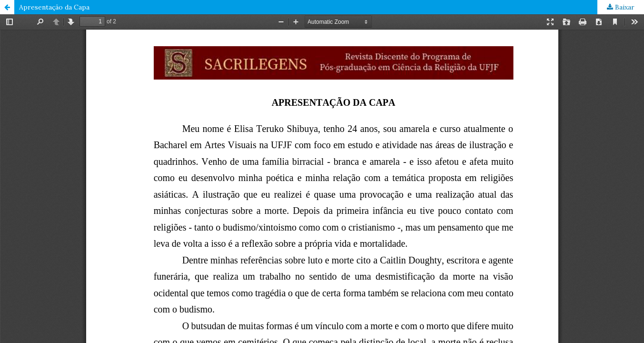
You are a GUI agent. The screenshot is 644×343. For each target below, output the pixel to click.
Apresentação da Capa (54, 7)
